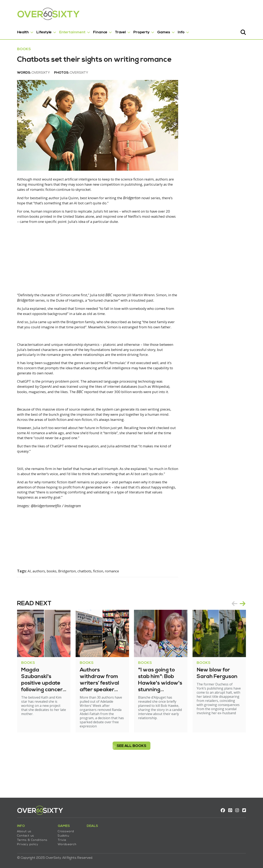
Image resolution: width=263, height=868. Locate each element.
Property (133, 31)
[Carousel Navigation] (247, 632)
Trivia (53, 838)
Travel (111, 31)
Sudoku (55, 833)
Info (172, 31)
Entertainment (63, 31)
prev (243, 632)
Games (155, 31)
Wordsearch (58, 842)
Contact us (17, 833)
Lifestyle (35, 31)
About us (15, 829)
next (251, 632)
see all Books (131, 771)
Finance (91, 31)
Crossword (57, 829)
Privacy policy (19, 842)
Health (14, 31)
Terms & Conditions (23, 838)
